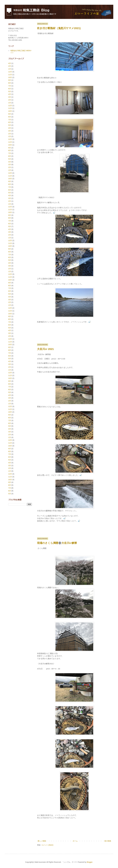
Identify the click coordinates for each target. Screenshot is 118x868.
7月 (10, 86)
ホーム (75, 841)
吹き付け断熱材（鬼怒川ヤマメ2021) (59, 28)
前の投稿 (108, 841)
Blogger (90, 862)
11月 (10, 75)
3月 (10, 97)
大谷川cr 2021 (45, 349)
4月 (10, 63)
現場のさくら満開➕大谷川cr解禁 (57, 543)
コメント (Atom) (47, 845)
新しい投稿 (42, 841)
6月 (10, 89)
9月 (10, 80)
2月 (10, 66)
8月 (10, 83)
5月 (10, 91)
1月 (10, 69)
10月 (10, 77)
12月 (10, 72)
